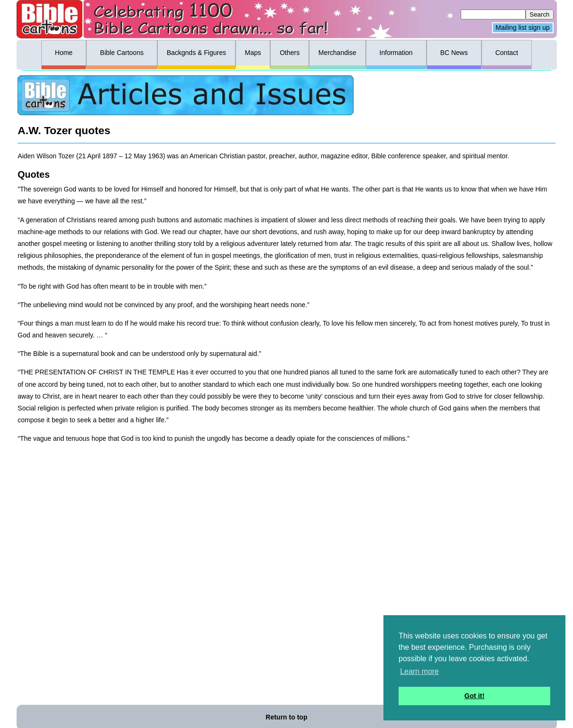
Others (290, 53)
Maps (253, 53)
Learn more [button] (419, 671)
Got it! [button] (474, 696)
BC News (454, 53)
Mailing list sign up (523, 28)
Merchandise (337, 53)
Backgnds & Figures (196, 53)
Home (64, 53)
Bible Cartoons (122, 53)
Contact (507, 53)
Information (396, 53)
